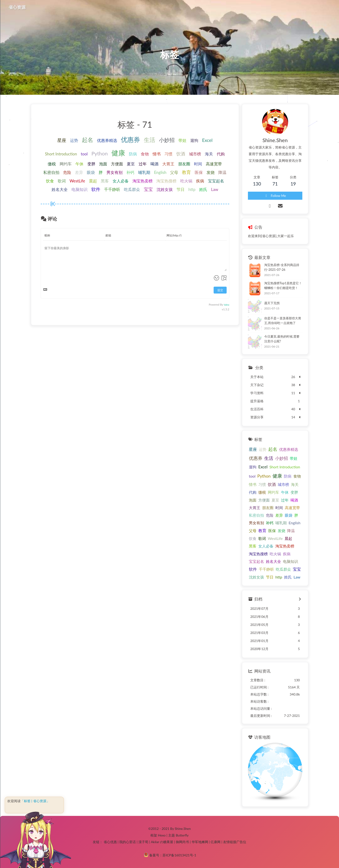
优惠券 (130, 139)
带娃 (182, 140)
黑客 (105, 181)
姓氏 (203, 189)
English (160, 172)
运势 (74, 140)
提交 (220, 290)
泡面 (103, 164)
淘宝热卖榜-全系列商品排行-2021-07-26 (282, 267)
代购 (221, 154)
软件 (96, 189)
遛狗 (194, 140)
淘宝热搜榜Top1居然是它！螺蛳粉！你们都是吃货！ (283, 285)
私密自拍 (51, 172)
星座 (62, 140)
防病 (133, 154)
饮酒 (181, 154)
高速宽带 (214, 164)
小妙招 (167, 140)
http (192, 189)
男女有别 (114, 172)
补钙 (130, 172)
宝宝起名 (216, 181)
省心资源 (17, 7)
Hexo (162, 835)
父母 (174, 172)
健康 (118, 153)
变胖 (91, 164)
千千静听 (112, 189)
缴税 (52, 164)
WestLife (77, 181)
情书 (157, 154)
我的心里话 (128, 842)
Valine (227, 305)
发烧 (211, 172)
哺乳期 (144, 172)
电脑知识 (79, 189)
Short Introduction (61, 154)
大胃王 (168, 164)
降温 (222, 172)
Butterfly (182, 835)
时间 (198, 164)
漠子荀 (143, 842)
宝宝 (148, 189)
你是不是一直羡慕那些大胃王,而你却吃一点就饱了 (283, 321)
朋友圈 (184, 164)
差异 (79, 172)
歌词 (62, 181)
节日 (181, 189)
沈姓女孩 (165, 189)
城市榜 (195, 154)
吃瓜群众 (132, 189)
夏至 (131, 164)
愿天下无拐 (272, 303)
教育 (186, 172)
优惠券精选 (107, 140)
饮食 (50, 181)
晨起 (93, 181)
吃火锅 (186, 181)
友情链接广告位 (235, 842)
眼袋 (91, 172)
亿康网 (216, 842)
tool (84, 154)
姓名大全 (60, 189)
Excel (207, 140)
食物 (145, 154)
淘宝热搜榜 (166, 181)
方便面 (117, 164)
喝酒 (154, 164)
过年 (143, 164)
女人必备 (121, 181)
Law (215, 189)
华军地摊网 (200, 842)
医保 (199, 172)
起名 (88, 140)
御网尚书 (182, 842)
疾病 (200, 181)
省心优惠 (110, 842)
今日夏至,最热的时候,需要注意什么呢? (282, 339)
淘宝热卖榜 (143, 181)
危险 (67, 172)
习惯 (168, 154)
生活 (150, 140)
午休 (79, 164)
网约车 (66, 164)
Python (99, 153)
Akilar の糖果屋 (162, 842)
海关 (209, 154)
